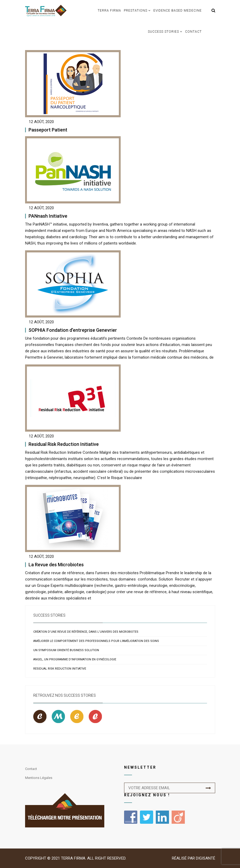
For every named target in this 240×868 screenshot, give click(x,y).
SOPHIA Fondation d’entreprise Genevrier (73, 330)
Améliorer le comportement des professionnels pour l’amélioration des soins (96, 641)
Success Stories (163, 32)
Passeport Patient (48, 130)
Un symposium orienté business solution (66, 650)
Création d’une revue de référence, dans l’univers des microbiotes (86, 632)
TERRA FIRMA (109, 11)
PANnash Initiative (48, 216)
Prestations (136, 11)
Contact (193, 32)
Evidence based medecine (178, 11)
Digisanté (206, 858)
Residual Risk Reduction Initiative (64, 444)
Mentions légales (39, 778)
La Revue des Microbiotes (56, 565)
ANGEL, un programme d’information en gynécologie (75, 659)
